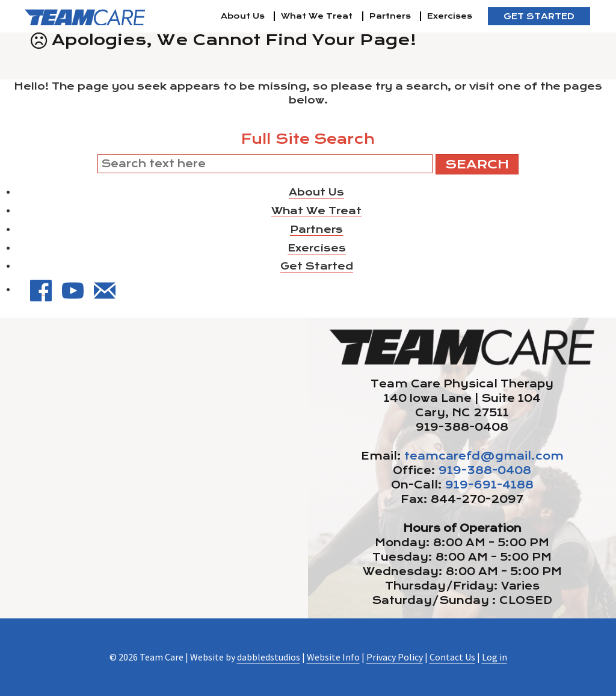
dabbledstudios (269, 657)
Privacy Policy (395, 657)
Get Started (539, 16)
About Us (243, 16)
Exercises (450, 16)
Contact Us (452, 657)
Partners (390, 16)
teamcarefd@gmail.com (484, 456)
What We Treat (317, 16)
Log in (494, 657)
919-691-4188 (489, 485)
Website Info (333, 657)
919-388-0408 (485, 470)
